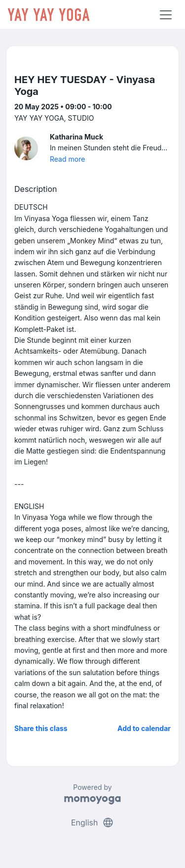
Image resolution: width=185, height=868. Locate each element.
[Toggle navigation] (166, 15)
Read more (67, 159)
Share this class (41, 728)
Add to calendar (144, 728)
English (92, 822)
